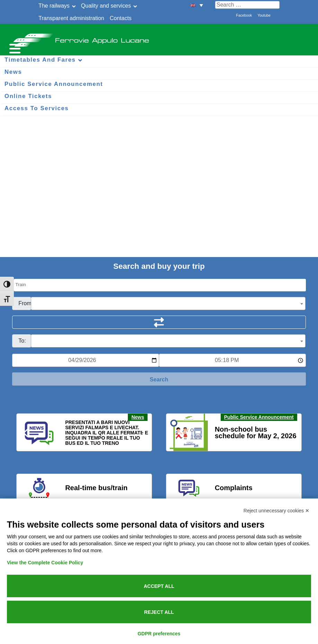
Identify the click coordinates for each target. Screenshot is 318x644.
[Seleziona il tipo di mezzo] (160, 285)
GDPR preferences (159, 634)
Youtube (264, 15)
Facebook (244, 15)
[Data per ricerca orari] (86, 360)
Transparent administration (71, 18)
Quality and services (106, 6)
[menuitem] (197, 5)
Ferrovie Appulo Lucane (159, 38)
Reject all (159, 612)
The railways (54, 6)
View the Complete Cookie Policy (45, 563)
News (138, 417)
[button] (26, 433)
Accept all (159, 586)
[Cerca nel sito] (247, 5)
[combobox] (168, 303)
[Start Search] (159, 379)
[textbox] (168, 304)
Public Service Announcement (259, 417)
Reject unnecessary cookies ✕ (276, 511)
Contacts (121, 18)
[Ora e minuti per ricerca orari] (232, 360)
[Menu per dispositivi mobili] (14, 48)
